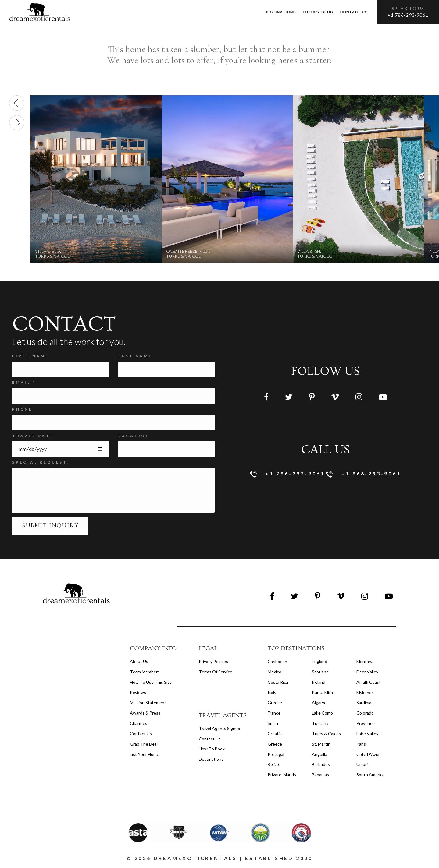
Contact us (354, 12)
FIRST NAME (31, 356)
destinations (211, 759)
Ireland (319, 682)
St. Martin (321, 744)
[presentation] (17, 103)
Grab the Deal (144, 744)
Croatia (275, 734)
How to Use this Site (151, 682)
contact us (210, 739)
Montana (365, 661)
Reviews (138, 692)
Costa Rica (278, 682)
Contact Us (141, 734)
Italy (272, 692)
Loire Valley (367, 734)
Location (134, 436)
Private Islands (282, 775)
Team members (145, 672)
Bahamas (320, 775)
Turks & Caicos (326, 734)
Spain (273, 723)
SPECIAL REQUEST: (41, 462)
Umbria (363, 764)
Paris (361, 744)
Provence (366, 723)
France (274, 713)
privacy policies (213, 661)
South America (370, 775)
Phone (22, 409)
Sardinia (364, 702)
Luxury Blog (318, 12)
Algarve (319, 702)
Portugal (276, 754)
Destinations (280, 12)
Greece (275, 702)
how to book (212, 749)
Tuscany (320, 723)
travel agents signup (220, 728)
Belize (273, 764)
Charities (139, 723)
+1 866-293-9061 (364, 474)
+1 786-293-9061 (408, 15)
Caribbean (277, 661)
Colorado (365, 713)
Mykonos (365, 692)
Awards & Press (145, 713)
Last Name (135, 356)
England (319, 661)
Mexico (275, 672)
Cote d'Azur (368, 754)
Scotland (320, 672)
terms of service (216, 672)
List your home (145, 754)
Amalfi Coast (369, 682)
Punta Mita (322, 692)
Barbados (321, 764)
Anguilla (319, 754)
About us (139, 661)
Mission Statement (148, 702)
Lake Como (322, 713)
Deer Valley (367, 672)
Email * (24, 382)
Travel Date (33, 436)
